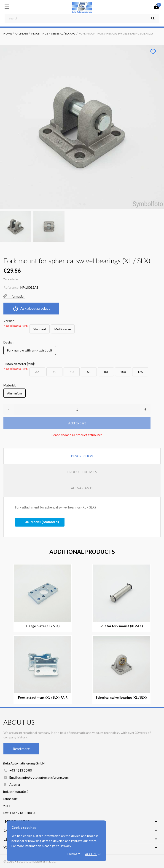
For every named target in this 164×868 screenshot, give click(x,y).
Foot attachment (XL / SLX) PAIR (43, 698)
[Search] (82, 18)
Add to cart (77, 423)
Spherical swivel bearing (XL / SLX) (121, 698)
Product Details (82, 472)
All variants (82, 488)
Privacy (74, 854)
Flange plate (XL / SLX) (43, 626)
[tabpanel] (82, 127)
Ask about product (31, 309)
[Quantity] (77, 409)
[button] (40, 522)
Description (82, 456)
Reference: (11, 287)
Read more (21, 749)
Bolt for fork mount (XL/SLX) (121, 626)
